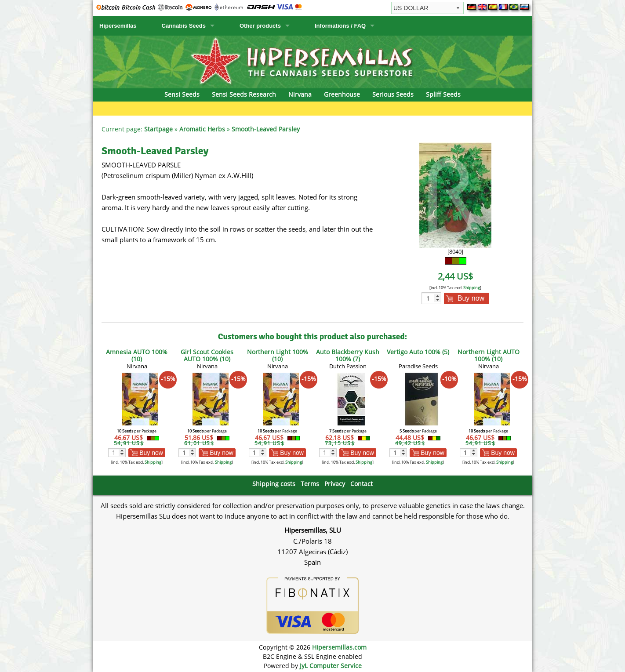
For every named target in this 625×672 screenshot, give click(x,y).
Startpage (158, 129)
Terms (310, 484)
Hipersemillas (118, 26)
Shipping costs (274, 484)
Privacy (335, 484)
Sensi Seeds (182, 94)
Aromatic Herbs (202, 129)
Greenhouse (342, 94)
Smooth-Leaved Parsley (266, 129)
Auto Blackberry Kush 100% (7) (348, 355)
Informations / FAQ (340, 26)
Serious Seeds (393, 94)
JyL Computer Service (331, 666)
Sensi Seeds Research (244, 94)
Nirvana (300, 94)
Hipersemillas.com (339, 647)
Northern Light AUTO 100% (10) (489, 355)
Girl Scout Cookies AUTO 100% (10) (207, 355)
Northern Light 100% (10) (278, 355)
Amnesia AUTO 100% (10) (137, 355)
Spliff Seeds (443, 94)
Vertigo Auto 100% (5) (418, 352)
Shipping (472, 288)
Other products (260, 26)
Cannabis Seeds (184, 26)
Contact (362, 484)
